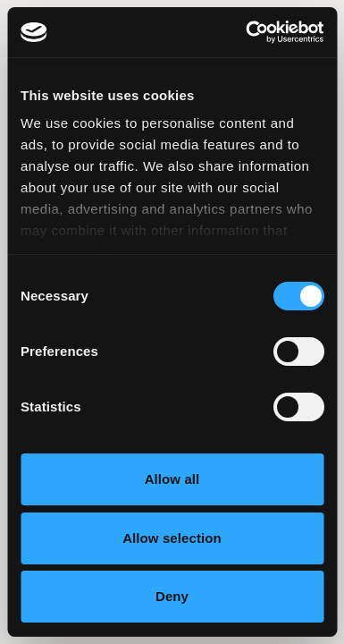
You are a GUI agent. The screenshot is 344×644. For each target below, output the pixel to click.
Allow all (172, 479)
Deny (172, 596)
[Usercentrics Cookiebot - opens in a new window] (247, 32)
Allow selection (172, 538)
